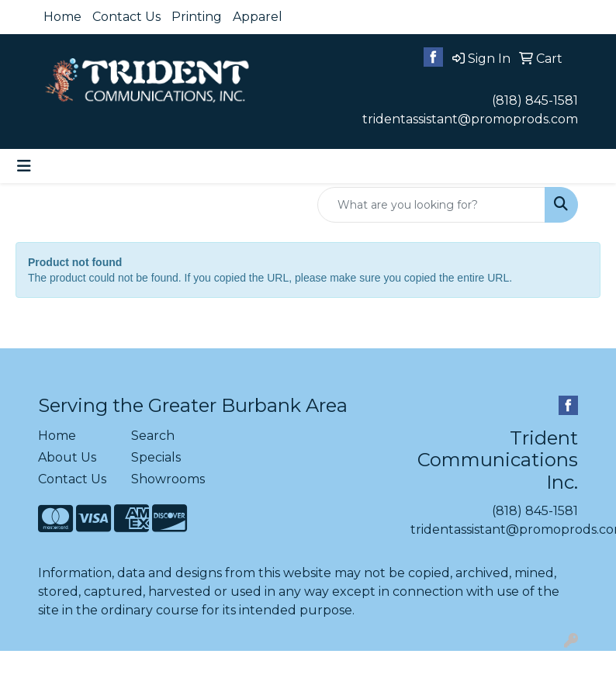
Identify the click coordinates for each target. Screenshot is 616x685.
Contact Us (126, 17)
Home (62, 17)
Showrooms (168, 479)
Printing (197, 17)
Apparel (258, 17)
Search (153, 436)
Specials (156, 457)
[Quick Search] (431, 205)
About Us (67, 457)
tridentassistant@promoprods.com (470, 119)
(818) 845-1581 (535, 100)
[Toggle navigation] (24, 166)
